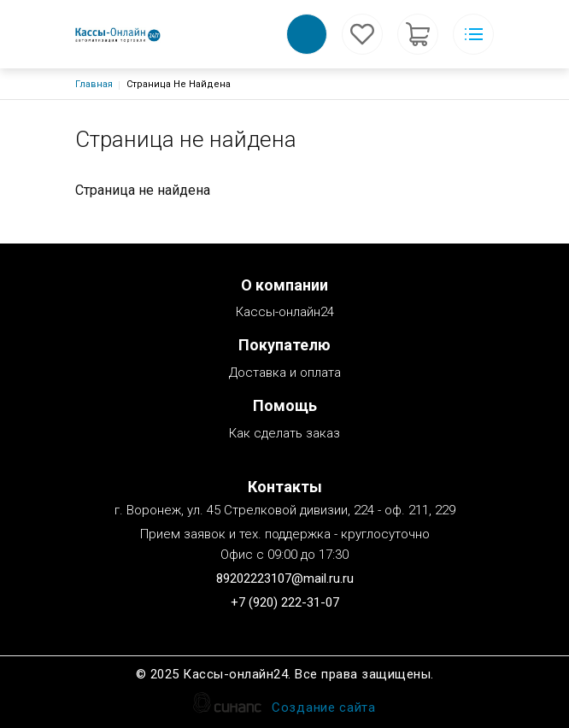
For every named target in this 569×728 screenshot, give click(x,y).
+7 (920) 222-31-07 (285, 602)
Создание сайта (324, 709)
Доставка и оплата (285, 374)
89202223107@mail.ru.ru (285, 578)
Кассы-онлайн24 (285, 313)
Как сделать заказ (284, 434)
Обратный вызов (307, 34)
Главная (94, 84)
